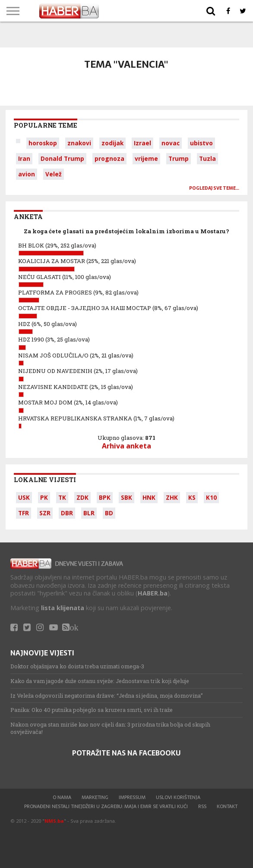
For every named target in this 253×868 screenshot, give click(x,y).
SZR (45, 513)
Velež (54, 174)
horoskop (43, 143)
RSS (202, 806)
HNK (149, 497)
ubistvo (201, 143)
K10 (211, 497)
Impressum (132, 797)
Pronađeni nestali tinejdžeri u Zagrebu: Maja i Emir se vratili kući (106, 806)
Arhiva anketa (126, 446)
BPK (105, 497)
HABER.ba (153, 593)
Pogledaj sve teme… (214, 188)
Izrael (142, 143)
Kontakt (227, 806)
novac (171, 143)
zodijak (112, 143)
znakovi (79, 143)
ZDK (82, 497)
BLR (89, 513)
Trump (179, 158)
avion (27, 174)
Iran (24, 158)
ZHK (172, 497)
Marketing (95, 797)
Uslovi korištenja (178, 797)
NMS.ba (54, 821)
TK (62, 497)
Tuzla (207, 158)
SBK (126, 497)
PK (44, 497)
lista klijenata (63, 608)
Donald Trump (62, 158)
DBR (67, 513)
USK (24, 497)
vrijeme (146, 158)
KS (192, 497)
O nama (62, 797)
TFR (24, 513)
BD (109, 513)
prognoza (109, 158)
